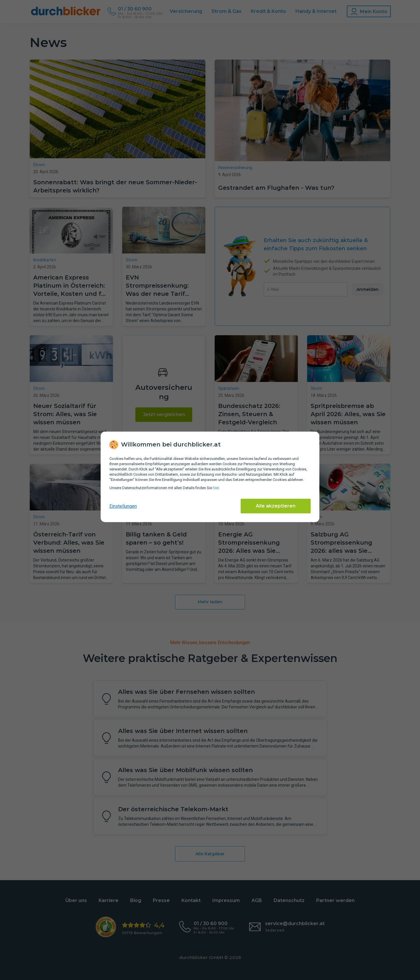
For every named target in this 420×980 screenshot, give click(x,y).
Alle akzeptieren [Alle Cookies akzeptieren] (276, 506)
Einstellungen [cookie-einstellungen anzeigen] (123, 506)
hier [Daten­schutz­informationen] (216, 488)
